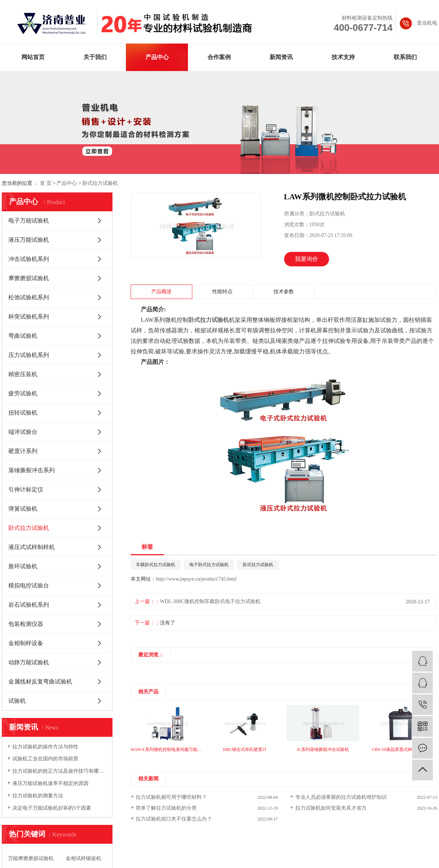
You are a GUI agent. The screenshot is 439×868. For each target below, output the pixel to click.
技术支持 (343, 57)
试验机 (17, 701)
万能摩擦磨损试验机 (31, 858)
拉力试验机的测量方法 (38, 796)
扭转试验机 (23, 413)
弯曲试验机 (23, 336)
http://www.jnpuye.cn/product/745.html (196, 579)
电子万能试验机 (29, 221)
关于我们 (95, 57)
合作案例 (219, 57)
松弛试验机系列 (29, 297)
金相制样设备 (26, 643)
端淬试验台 (23, 432)
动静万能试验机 (29, 662)
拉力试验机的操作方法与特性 (45, 747)
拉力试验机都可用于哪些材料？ (171, 797)
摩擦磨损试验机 (29, 278)
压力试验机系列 (29, 355)
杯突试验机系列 (29, 317)
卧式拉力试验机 (100, 183)
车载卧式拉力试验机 (156, 565)
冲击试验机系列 (29, 259)
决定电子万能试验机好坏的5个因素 (52, 808)
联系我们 (405, 57)
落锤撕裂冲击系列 (32, 470)
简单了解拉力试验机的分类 (166, 808)
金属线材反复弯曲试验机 (40, 682)
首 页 (46, 183)
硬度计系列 (23, 451)
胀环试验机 (23, 566)
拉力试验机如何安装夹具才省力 (331, 808)
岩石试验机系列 (29, 605)
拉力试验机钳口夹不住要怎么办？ (174, 819)
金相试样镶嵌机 (83, 858)
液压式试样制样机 (32, 547)
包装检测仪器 (26, 624)
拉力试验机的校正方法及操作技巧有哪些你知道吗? (60, 771)
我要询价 (307, 259)
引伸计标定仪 (26, 489)
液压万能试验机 (29, 240)
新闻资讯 (281, 57)
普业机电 (427, 23)
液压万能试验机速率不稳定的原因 (50, 783)
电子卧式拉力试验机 (209, 565)
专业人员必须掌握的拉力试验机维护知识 (341, 797)
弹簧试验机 (23, 509)
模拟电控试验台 (29, 585)
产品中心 (157, 57)
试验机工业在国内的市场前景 (45, 759)
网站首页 (33, 57)
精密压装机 (23, 374)
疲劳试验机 (23, 393)
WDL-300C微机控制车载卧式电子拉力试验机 (210, 601)
